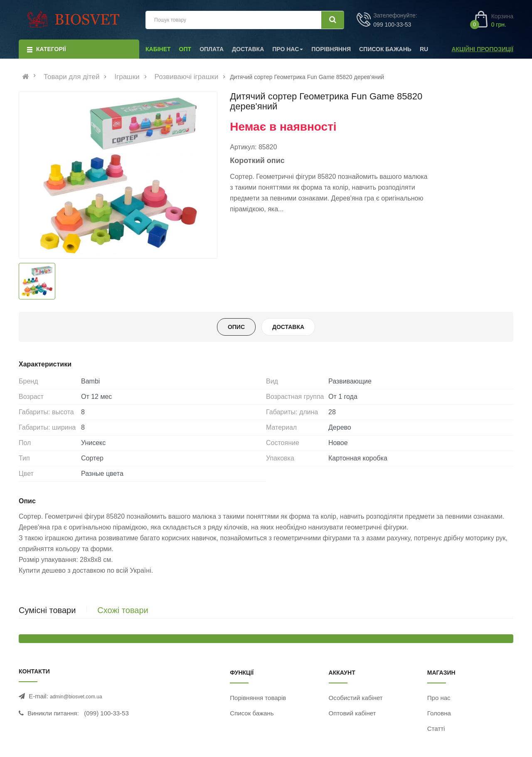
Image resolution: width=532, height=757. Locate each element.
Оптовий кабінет (352, 713)
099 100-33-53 (392, 25)
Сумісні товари (47, 610)
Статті (436, 729)
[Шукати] (333, 20)
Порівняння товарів (258, 698)
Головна (439, 713)
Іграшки (127, 77)
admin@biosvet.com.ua (76, 697)
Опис (236, 327)
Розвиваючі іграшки (187, 77)
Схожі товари (123, 610)
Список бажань (252, 713)
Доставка (288, 327)
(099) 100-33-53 (106, 713)
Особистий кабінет (356, 698)
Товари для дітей (72, 77)
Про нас (439, 698)
